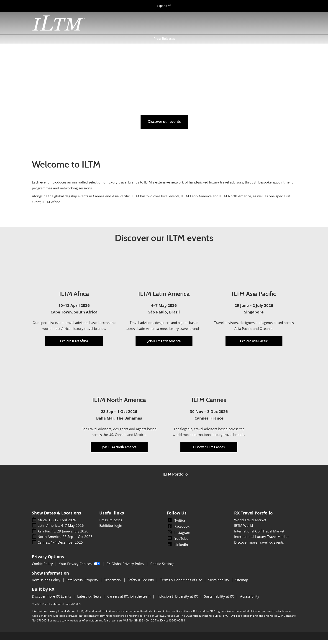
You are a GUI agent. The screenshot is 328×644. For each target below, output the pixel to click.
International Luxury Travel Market (261, 541)
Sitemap (242, 584)
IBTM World (243, 529)
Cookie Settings (162, 568)
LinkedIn (177, 549)
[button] (164, 126)
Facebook (178, 530)
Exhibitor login (111, 529)
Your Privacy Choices (80, 568)
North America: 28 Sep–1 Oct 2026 (65, 541)
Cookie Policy (43, 568)
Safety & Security (141, 584)
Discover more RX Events (52, 600)
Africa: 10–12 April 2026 (57, 524)
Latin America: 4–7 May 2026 (61, 530)
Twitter (176, 524)
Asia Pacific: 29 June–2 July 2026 (63, 535)
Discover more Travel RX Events (259, 546)
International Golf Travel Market (259, 535)
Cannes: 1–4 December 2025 (60, 546)
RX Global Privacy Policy (126, 568)
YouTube (177, 542)
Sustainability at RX (219, 600)
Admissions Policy (47, 584)
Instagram (178, 537)
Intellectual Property (83, 584)
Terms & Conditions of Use (182, 584)
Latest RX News (90, 600)
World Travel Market (250, 524)
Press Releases (164, 43)
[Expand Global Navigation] (164, 6)
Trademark (113, 584)
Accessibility (250, 600)
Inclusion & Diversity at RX (178, 600)
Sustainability (219, 584)
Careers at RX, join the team (129, 600)
